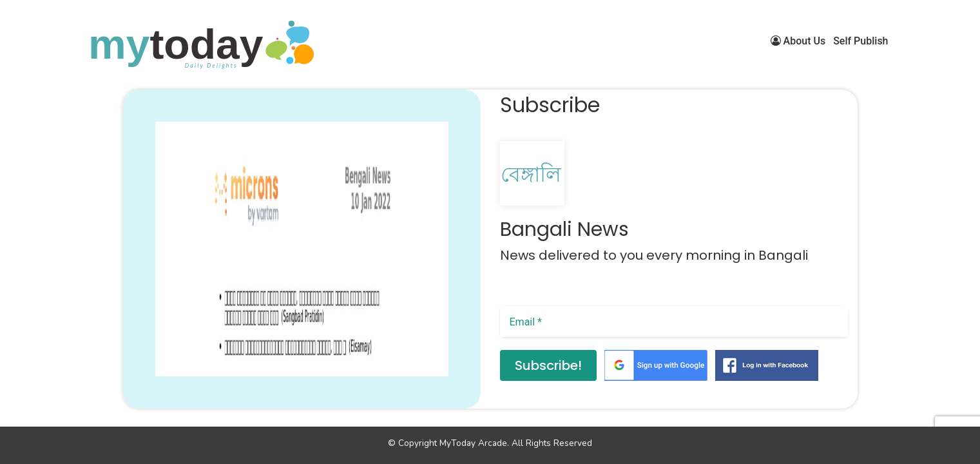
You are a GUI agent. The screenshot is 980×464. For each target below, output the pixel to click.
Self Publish (860, 41)
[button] (141, 390)
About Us (798, 41)
